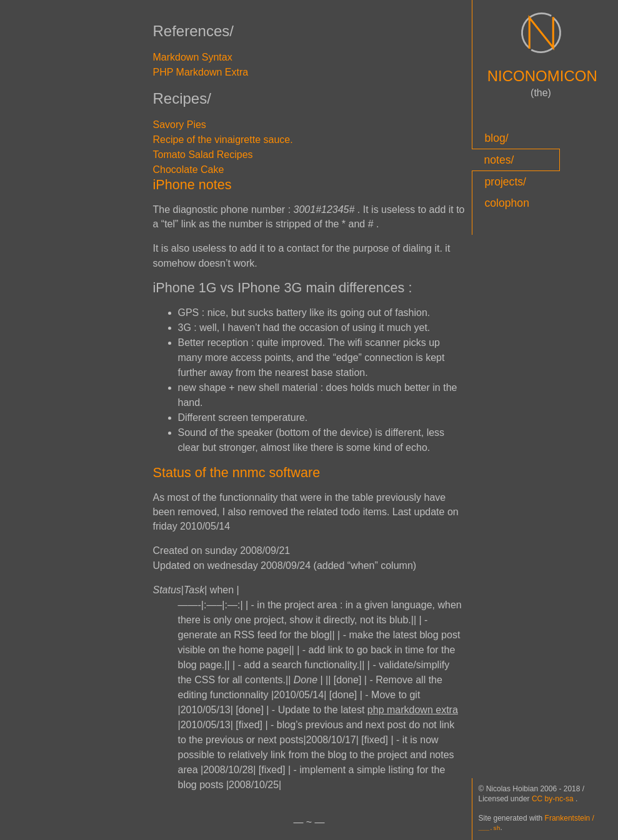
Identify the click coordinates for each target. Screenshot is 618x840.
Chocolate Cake (189, 170)
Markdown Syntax (193, 57)
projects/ (506, 182)
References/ (193, 31)
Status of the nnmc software (237, 472)
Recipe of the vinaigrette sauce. (223, 140)
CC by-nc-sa (554, 799)
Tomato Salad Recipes (203, 155)
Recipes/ (182, 98)
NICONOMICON (542, 76)
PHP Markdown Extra (201, 72)
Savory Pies (180, 125)
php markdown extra (413, 710)
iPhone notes (192, 185)
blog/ (497, 138)
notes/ (499, 160)
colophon (507, 203)
